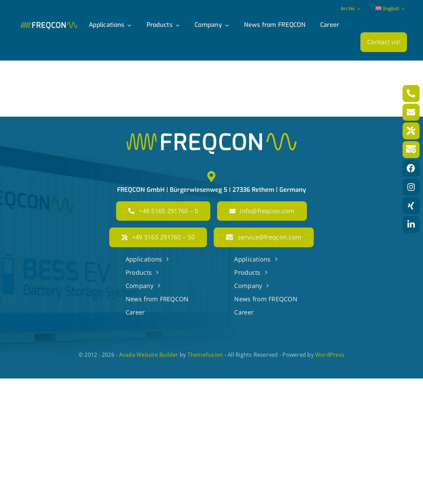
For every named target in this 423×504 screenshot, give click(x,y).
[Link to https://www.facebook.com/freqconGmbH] (411, 168)
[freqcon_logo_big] (212, 136)
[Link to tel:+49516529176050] (411, 131)
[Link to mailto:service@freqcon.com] (411, 150)
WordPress (330, 355)
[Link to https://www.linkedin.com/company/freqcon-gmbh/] (411, 224)
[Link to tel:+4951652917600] (411, 94)
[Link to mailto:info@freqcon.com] (411, 112)
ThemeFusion (205, 355)
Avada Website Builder (149, 355)
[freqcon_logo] (49, 25)
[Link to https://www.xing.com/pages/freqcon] (411, 206)
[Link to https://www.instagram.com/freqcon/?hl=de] (411, 187)
